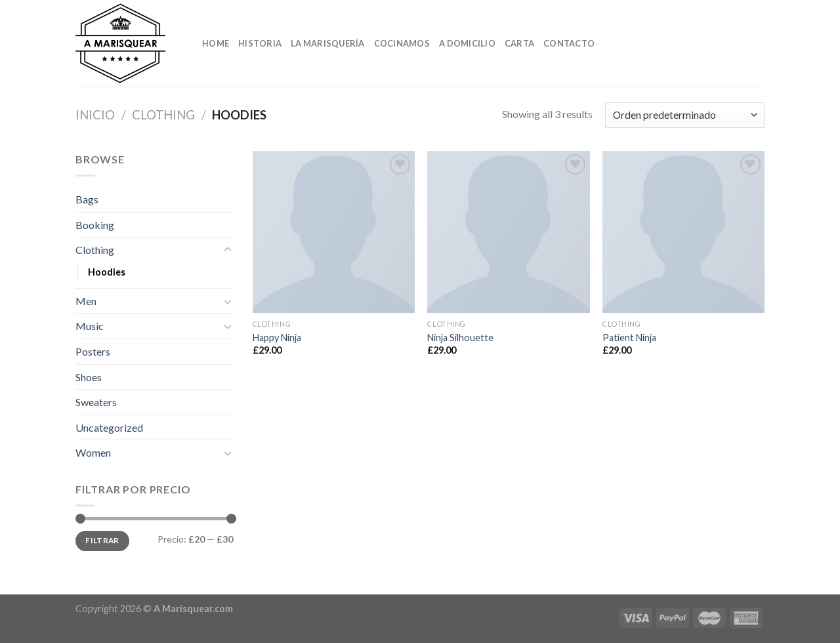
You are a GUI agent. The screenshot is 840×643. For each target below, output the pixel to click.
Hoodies (107, 272)
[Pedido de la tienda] (685, 115)
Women (93, 452)
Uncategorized (109, 427)
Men (86, 301)
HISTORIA (260, 43)
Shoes (89, 377)
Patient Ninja (629, 338)
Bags (87, 199)
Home (216, 43)
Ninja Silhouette (460, 338)
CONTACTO (569, 43)
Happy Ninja (277, 338)
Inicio (95, 115)
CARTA (519, 43)
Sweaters (96, 402)
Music (90, 326)
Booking (95, 225)
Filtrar (102, 540)
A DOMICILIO (467, 43)
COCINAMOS (402, 43)
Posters (93, 351)
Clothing (163, 115)
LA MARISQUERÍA (328, 43)
